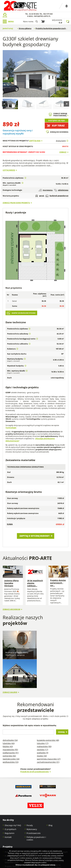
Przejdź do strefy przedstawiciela (35, 738)
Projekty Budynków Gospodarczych (13, 828)
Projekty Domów (12, 819)
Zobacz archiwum (11, 607)
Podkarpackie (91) (11, 719)
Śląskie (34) (42, 723)
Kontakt (8, 804)
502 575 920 (48, 14)
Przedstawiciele (34, 800)
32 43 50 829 (34, 14)
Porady (30, 792)
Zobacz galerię (10, 659)
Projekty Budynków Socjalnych (33, 830)
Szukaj (61, 699)
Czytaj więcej (9, 170)
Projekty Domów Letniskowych (12, 834)
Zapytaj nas (35, 141)
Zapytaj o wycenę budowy (35, 536)
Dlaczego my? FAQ (13, 792)
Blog (50, 792)
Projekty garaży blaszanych (56, 819)
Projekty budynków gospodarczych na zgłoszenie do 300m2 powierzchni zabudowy (54, 845)
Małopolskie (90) (44, 713)
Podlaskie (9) (43, 719)
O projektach (11, 796)
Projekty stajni (30, 825)
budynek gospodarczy (57, 196)
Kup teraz (58, 126)
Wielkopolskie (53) (11, 729)
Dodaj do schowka (59, 132)
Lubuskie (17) (43, 710)
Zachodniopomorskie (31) (48, 729)
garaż (40, 196)
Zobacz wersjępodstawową (60, 115)
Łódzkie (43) (8, 713)
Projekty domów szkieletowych (31, 820)
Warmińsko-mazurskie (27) (49, 726)
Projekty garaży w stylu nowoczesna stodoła (32, 838)
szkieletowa (61, 190)
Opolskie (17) (43, 716)
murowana (46, 190)
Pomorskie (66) (9, 723)
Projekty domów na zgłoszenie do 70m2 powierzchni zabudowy (54, 834)
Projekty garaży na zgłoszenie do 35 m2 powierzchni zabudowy (54, 825)
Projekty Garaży (12, 823)
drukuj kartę (61, 141)
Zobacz (63, 152)
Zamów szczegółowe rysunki (24, 313)
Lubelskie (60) (9, 710)
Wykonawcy (32, 796)
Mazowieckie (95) (10, 716)
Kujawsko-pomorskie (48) (48, 707)
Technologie (11, 428)
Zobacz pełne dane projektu (16, 203)
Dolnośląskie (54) (10, 707)
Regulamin (10, 800)
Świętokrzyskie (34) (11, 726)
